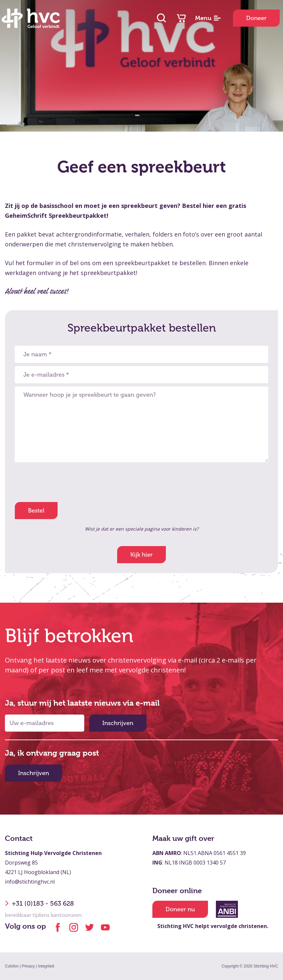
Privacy (28, 966)
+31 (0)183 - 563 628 (39, 903)
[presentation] (65, 482)
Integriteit (46, 966)
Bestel (36, 511)
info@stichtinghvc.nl (30, 882)
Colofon (12, 966)
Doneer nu (180, 909)
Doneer (256, 18)
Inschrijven (118, 723)
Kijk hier (141, 555)
